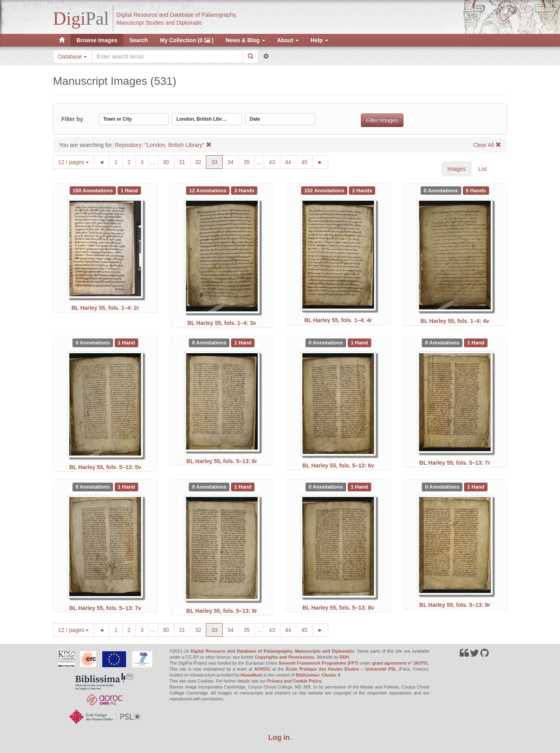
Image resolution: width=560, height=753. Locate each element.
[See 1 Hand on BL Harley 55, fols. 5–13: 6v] (359, 342)
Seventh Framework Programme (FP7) (319, 663)
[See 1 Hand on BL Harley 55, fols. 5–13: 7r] (476, 342)
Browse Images (97, 40)
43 (275, 161)
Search (139, 40)
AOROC (262, 669)
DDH (344, 657)
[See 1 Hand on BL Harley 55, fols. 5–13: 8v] (359, 487)
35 (249, 161)
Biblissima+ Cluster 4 (318, 675)
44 (291, 161)
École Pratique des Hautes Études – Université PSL (341, 669)
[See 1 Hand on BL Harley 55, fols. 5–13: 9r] (476, 487)
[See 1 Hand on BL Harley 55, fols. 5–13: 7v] (126, 487)
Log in (279, 737)
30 (169, 161)
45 (307, 161)
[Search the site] (167, 57)
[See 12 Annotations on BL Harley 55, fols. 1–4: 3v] (209, 190)
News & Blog (245, 40)
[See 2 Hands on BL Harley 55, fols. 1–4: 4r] (362, 190)
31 (185, 161)
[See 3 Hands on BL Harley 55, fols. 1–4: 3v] (244, 190)
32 (201, 161)
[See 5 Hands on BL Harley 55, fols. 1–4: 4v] (476, 190)
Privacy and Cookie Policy (295, 681)
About (288, 40)
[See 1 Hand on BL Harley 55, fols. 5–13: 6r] (243, 342)
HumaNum (252, 675)
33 (217, 161)
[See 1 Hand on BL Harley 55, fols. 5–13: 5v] (126, 342)
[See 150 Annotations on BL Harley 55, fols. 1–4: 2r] (94, 190)
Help (319, 40)
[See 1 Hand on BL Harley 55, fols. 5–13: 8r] (243, 487)
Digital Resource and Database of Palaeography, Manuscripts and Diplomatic (272, 651)
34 (233, 161)
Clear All (487, 145)
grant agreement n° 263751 (400, 663)
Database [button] (72, 57)
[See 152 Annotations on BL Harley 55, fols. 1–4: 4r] (325, 190)
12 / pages (73, 162)
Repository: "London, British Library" (163, 145)
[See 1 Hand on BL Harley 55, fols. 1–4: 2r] (129, 190)
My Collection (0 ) (187, 40)
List (483, 169)
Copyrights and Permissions (285, 657)
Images (456, 169)
